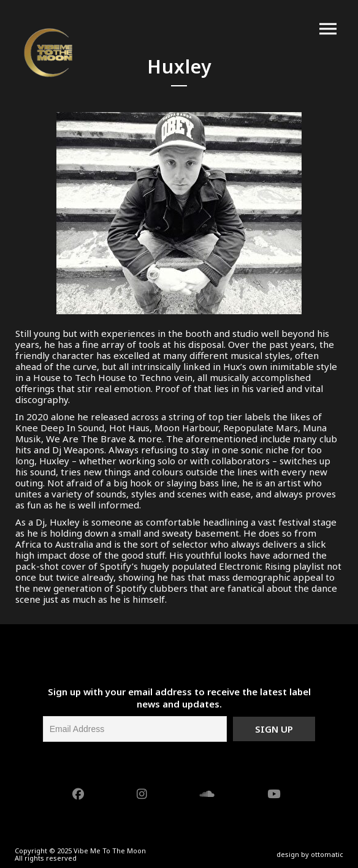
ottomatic (327, 854)
